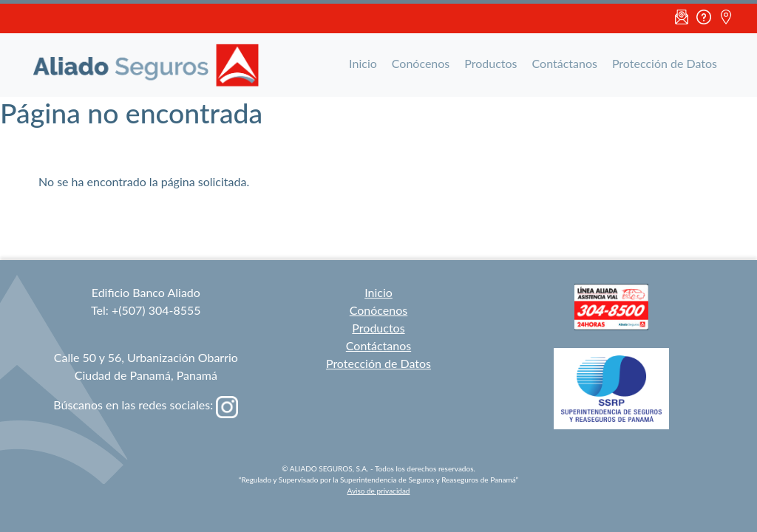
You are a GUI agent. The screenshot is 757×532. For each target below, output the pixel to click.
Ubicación (726, 18)
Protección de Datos (665, 63)
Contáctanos (565, 63)
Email (682, 18)
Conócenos (421, 63)
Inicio (363, 63)
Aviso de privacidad (379, 491)
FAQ (704, 18)
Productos (490, 63)
